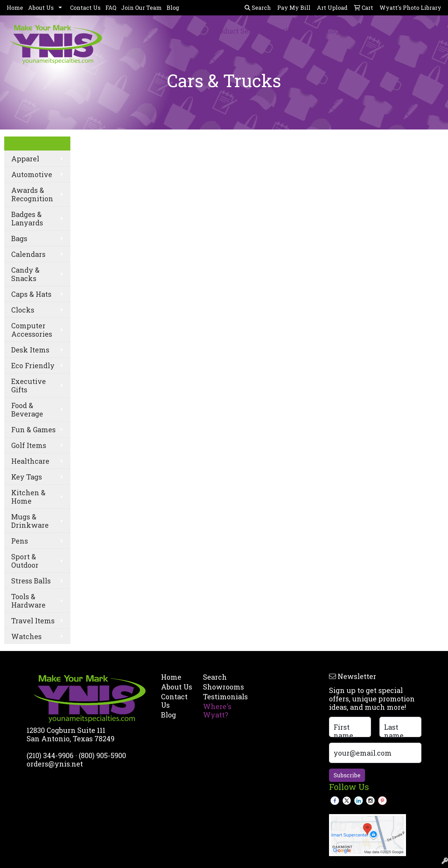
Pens (20, 541)
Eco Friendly (33, 365)
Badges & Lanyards (27, 218)
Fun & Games (33, 429)
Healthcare (30, 461)
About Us (41, 8)
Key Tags (27, 477)
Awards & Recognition (32, 194)
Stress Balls (31, 581)
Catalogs (328, 31)
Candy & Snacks (25, 274)
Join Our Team (141, 8)
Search (258, 8)
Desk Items (30, 350)
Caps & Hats (31, 294)
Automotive (32, 174)
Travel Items (33, 621)
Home (15, 8)
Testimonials (220, 696)
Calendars (28, 254)
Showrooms (220, 687)
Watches (26, 636)
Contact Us (85, 8)
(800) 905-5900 (102, 755)
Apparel (25, 159)
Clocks (23, 310)
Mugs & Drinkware (30, 521)
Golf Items (29, 445)
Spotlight (286, 31)
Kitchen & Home (28, 497)
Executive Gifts (29, 385)
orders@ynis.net (55, 764)
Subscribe (347, 775)
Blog (173, 8)
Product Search (238, 31)
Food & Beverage (27, 409)
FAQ (111, 8)
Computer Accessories (32, 330)
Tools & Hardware (28, 601)
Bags (19, 238)
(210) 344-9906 (50, 755)
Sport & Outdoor (25, 561)
